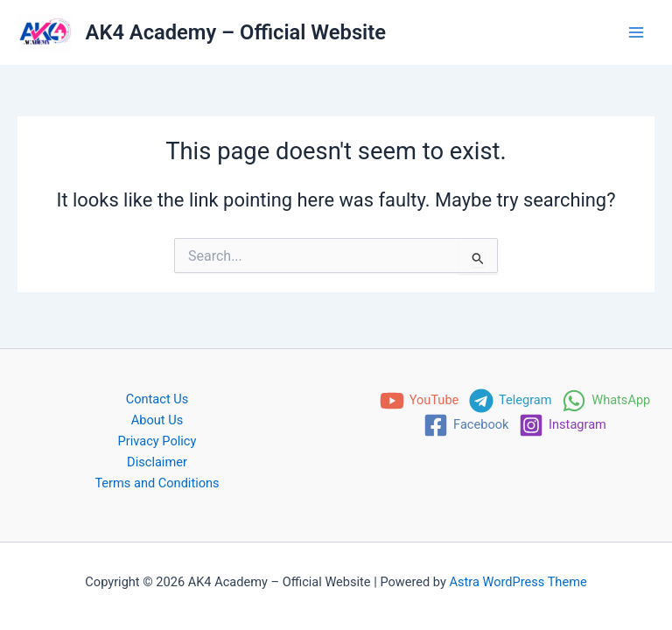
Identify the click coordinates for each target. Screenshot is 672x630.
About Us (157, 420)
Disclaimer (157, 462)
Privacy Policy (157, 441)
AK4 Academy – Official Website (236, 32)
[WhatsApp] (606, 401)
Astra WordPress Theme (518, 582)
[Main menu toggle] (636, 32)
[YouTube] (419, 401)
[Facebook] (466, 425)
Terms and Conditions (157, 483)
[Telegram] (510, 401)
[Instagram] (562, 425)
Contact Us (157, 399)
